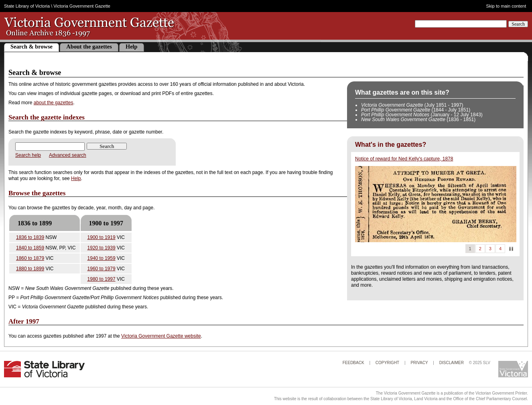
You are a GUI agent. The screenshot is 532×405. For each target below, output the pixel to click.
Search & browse (31, 47)
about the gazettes (54, 103)
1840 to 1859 (30, 248)
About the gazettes (89, 47)
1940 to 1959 (102, 258)
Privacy (419, 363)
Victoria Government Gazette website (161, 336)
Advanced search (68, 155)
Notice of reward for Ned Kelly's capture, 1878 (404, 159)
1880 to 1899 (30, 269)
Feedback (353, 363)
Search (518, 24)
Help (132, 47)
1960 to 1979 (102, 269)
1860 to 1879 (30, 258)
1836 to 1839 (30, 237)
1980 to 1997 (102, 279)
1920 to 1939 (102, 248)
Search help (28, 155)
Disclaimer (452, 363)
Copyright (387, 363)
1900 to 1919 (102, 237)
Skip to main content (506, 6)
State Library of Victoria (27, 6)
